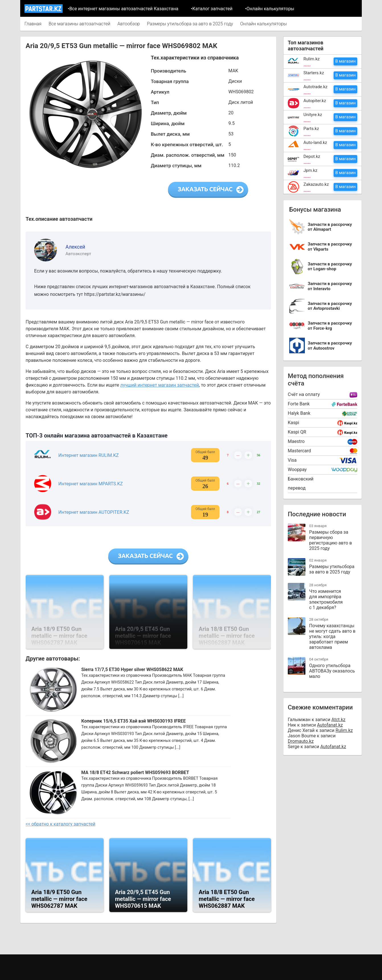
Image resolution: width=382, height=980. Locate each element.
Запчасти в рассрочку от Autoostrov (330, 346)
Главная (33, 24)
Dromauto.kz (301, 741)
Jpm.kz (310, 170)
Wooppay (297, 470)
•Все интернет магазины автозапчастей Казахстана (123, 9)
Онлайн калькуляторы (264, 24)
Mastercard (299, 451)
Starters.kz (314, 73)
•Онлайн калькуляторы (270, 9)
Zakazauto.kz (316, 184)
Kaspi (293, 423)
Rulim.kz (312, 59)
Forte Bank (299, 404)
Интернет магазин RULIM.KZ (89, 455)
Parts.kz (311, 129)
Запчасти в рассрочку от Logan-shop (330, 267)
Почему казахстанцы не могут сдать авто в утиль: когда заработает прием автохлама (332, 637)
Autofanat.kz (330, 725)
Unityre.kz (313, 115)
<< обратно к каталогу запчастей (60, 824)
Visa (292, 460)
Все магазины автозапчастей (80, 24)
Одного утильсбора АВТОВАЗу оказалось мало (332, 671)
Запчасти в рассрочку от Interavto (330, 286)
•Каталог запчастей (211, 9)
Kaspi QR (297, 432)
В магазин (346, 61)
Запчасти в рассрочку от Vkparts (330, 247)
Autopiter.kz (315, 101)
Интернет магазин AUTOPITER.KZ (94, 512)
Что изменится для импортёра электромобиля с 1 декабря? (326, 599)
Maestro (296, 441)
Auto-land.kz (315, 143)
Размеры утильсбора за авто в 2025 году (190, 24)
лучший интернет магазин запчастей (159, 385)
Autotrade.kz (316, 87)
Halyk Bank (299, 413)
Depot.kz (312, 156)
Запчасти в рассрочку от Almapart (330, 227)
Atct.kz (338, 720)
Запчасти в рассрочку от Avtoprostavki (330, 306)
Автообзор (129, 24)
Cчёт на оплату (304, 394)
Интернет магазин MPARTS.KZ (91, 484)
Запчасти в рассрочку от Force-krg (330, 326)
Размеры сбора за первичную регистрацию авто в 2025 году (330, 540)
